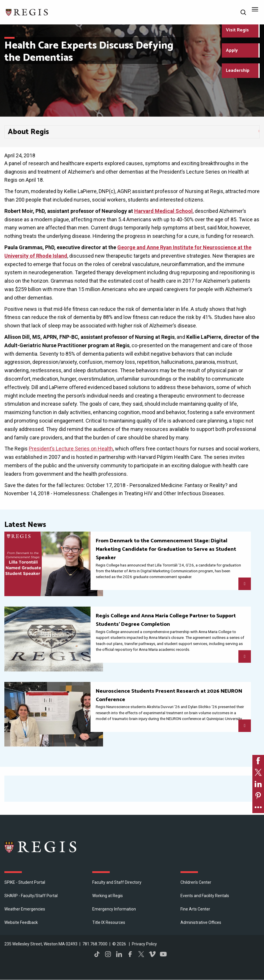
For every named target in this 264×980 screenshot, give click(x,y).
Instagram (108, 954)
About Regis (28, 132)
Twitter (141, 954)
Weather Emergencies (25, 909)
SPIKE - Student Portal (25, 882)
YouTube (163, 954)
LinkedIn (119, 954)
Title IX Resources (109, 922)
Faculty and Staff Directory (117, 882)
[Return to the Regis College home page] (27, 12)
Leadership (238, 71)
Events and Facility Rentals (205, 896)
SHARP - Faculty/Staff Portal (31, 896)
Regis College (41, 847)
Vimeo (152, 954)
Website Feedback (21, 922)
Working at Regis (108, 896)
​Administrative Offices (201, 922)
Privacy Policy (144, 944)
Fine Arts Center (195, 909)
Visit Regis (237, 30)
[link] (258, 761)
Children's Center (196, 882)
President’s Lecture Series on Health (71, 449)
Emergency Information (114, 909)
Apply (232, 50)
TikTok (97, 954)
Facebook (130, 954)
